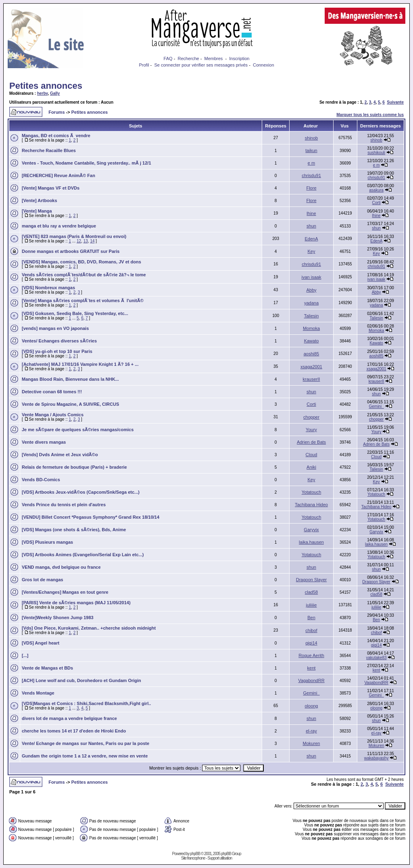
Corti (376, 203)
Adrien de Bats (311, 442)
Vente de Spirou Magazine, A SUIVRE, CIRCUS (70, 404)
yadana (311, 303)
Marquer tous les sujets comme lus (370, 115)
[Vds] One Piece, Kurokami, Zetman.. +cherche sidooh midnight (89, 628)
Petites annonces (46, 86)
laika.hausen (311, 542)
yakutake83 (376, 658)
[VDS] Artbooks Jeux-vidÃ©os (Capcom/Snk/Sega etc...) (81, 492)
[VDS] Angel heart (41, 643)
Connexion (264, 65)
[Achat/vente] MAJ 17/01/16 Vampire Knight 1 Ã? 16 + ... (80, 364)
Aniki (311, 467)
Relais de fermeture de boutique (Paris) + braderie (74, 467)
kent (312, 668)
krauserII (312, 379)
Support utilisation (220, 858)
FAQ (168, 58)
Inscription (239, 58)
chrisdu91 (311, 175)
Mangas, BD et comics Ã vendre (56, 136)
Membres (214, 58)
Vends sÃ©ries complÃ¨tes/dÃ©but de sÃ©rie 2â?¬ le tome (84, 275)
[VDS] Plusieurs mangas (47, 542)
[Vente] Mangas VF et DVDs (51, 188)
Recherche (188, 58)
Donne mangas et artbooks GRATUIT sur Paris (71, 251)
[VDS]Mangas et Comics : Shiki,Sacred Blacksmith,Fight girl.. (86, 703)
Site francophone (193, 858)
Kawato (312, 341)
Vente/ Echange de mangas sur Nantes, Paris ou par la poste (86, 743)
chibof (311, 630)
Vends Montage (38, 693)
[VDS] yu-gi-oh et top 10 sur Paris (57, 351)
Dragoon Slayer (311, 580)
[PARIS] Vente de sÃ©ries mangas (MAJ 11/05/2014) (76, 603)
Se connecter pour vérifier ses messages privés (201, 65)
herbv (43, 93)
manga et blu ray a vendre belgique (59, 226)
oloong (311, 706)
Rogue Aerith (311, 655)
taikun (311, 150)
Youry (311, 430)
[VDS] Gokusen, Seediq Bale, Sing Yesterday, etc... (75, 313)
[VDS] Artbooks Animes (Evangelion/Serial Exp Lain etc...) (83, 555)
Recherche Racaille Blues (49, 150)
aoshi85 (312, 354)
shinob (311, 138)
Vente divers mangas (44, 442)
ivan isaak (312, 277)
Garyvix (311, 530)
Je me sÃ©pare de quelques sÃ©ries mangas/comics (78, 430)
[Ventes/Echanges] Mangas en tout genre (65, 592)
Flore (311, 188)
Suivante (395, 102)
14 (92, 241)
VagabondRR (311, 680)
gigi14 (311, 643)
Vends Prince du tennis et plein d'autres (64, 505)
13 (86, 241)
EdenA (311, 239)
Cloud (312, 455)
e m (311, 163)
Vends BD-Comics (41, 480)
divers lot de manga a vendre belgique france (69, 718)
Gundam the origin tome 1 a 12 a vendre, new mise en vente (85, 756)
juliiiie (312, 605)
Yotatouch (312, 492)
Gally (55, 93)
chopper (311, 417)
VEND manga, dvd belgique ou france (61, 567)
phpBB (195, 854)
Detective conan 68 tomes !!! (52, 392)
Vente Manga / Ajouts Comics (53, 415)
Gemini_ (376, 406)
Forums (56, 112)
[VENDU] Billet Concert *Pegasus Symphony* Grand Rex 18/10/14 (91, 517)
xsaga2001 (311, 367)
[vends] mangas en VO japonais (55, 328)
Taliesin (312, 316)
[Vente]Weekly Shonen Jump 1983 (58, 618)
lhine (311, 213)
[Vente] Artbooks (40, 200)
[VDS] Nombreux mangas (48, 288)
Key (312, 251)
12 (79, 241)
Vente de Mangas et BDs (47, 668)
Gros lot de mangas (43, 580)
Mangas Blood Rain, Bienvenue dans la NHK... (70, 379)
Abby (311, 290)
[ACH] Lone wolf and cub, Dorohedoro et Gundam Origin (81, 680)
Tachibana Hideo (311, 505)
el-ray (311, 731)
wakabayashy (376, 758)
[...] (25, 655)
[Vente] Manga (37, 211)
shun (311, 226)
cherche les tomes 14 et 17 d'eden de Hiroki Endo (74, 731)
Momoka (311, 328)
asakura (376, 190)
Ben (311, 618)
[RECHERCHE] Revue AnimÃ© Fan (58, 175)
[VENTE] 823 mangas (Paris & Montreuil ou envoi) (74, 236)
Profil (144, 65)
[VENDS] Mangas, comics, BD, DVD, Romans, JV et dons (81, 262)
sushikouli (376, 153)
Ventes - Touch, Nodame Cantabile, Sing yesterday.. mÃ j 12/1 (87, 163)
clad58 (311, 592)
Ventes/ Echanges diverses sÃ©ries (59, 341)
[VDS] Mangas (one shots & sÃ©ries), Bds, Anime (74, 530)
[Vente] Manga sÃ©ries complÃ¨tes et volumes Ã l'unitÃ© (83, 300)
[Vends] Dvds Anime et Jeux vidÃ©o (60, 455)
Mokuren (312, 743)
